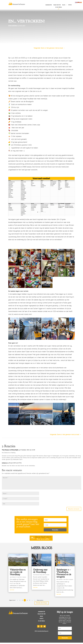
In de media (59, 7)
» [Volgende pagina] (35, 602)
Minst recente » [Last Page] (40, 602)
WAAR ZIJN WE (41, 615)
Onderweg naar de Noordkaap (40, 572)
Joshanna (4, 464)
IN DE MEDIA (41, 622)
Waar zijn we (57, 5)
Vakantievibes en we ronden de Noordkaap (18, 573)
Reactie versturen (74, 510)
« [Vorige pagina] (17, 602)
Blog (64, 5)
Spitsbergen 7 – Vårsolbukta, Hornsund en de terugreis (64, 575)
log (42, 618)
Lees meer (12, 591)
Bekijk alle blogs (42, 604)
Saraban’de (49, 5)
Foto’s (70, 5)
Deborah (15, 27)
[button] (19, 259)
